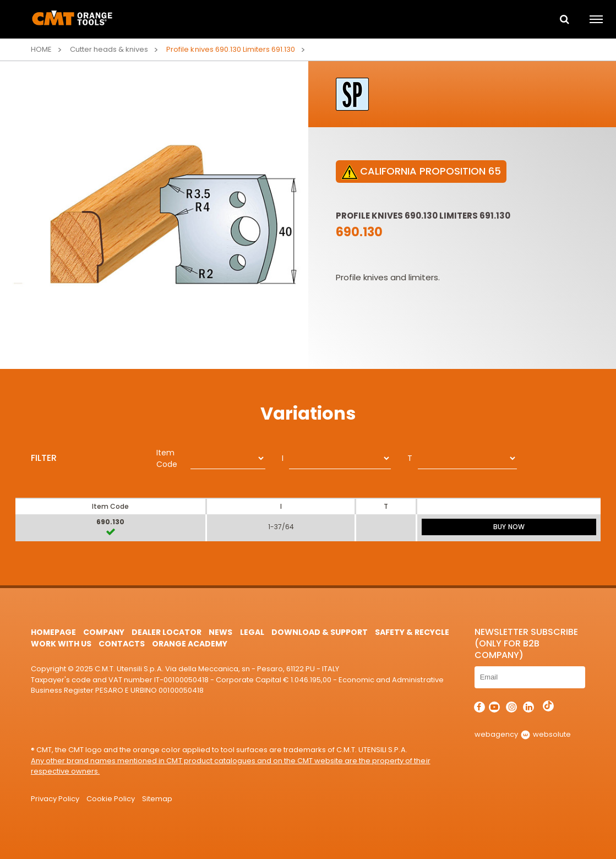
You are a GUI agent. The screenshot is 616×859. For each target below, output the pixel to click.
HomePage (53, 632)
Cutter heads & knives (109, 49)
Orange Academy (190, 644)
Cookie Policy (111, 799)
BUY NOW (509, 527)
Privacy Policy (55, 799)
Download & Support (320, 632)
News (220, 632)
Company (104, 632)
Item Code (167, 458)
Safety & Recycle (412, 632)
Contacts (122, 644)
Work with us (61, 644)
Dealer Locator (167, 632)
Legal (252, 632)
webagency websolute (523, 734)
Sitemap (157, 799)
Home (41, 49)
